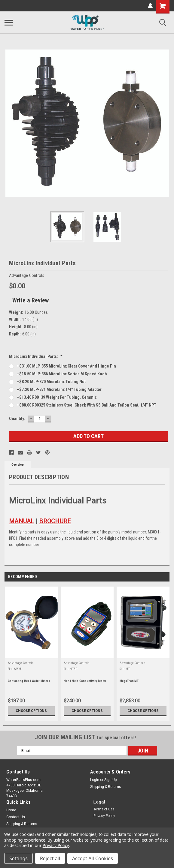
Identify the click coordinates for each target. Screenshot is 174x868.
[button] (104, 810)
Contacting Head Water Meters (29, 681)
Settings (18, 858)
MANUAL (22, 521)
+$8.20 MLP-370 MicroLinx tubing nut (51, 382)
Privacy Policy (104, 816)
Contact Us (16, 817)
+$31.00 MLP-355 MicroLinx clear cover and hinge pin (66, 366)
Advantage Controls (21, 663)
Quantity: (17, 419)
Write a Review (31, 300)
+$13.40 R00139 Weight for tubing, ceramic (57, 397)
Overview (18, 465)
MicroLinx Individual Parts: (36, 356)
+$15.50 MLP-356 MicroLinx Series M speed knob (62, 374)
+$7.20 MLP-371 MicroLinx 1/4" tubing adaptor (59, 389)
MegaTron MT (129, 681)
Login (95, 780)
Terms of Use (104, 809)
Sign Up (110, 780)
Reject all (50, 858)
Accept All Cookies (93, 858)
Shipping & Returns (106, 787)
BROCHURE (55, 521)
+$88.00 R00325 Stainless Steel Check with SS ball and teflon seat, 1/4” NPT (87, 405)
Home (11, 810)
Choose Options (31, 711)
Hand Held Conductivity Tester (85, 681)
